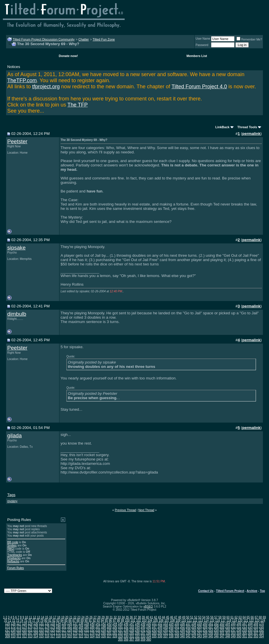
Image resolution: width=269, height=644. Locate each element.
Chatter (83, 39)
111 (189, 620)
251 (200, 630)
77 (34, 620)
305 (245, 633)
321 (75, 636)
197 (154, 627)
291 (166, 633)
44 (164, 617)
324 (92, 636)
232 (92, 630)
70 (5, 620)
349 (233, 636)
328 (115, 636)
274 (70, 633)
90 (86, 620)
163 (222, 624)
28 (99, 617)
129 (30, 624)
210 (228, 627)
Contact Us (206, 591)
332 (137, 636)
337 (166, 636)
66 (252, 617)
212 (239, 627)
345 (211, 636)
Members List (197, 56)
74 (22, 620)
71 (9, 620)
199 (166, 627)
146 (126, 624)
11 (31, 617)
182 (70, 627)
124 (263, 620)
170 (262, 624)
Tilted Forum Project (230, 591)
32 (115, 617)
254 (216, 630)
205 (200, 627)
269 (41, 633)
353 (256, 636)
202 (182, 627)
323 (87, 636)
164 (228, 624)
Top (262, 591)
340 (182, 636)
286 (137, 633)
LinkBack (222, 127)
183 (75, 627)
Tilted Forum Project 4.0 (199, 87)
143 (109, 624)
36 (131, 617)
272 (58, 633)
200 (171, 627)
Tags (11, 495)
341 (188, 636)
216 (262, 627)
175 (30, 627)
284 (126, 633)
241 (143, 630)
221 (30, 630)
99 (122, 620)
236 (115, 630)
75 (26, 620)
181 (64, 627)
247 (177, 630)
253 (211, 630)
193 (132, 627)
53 (200, 617)
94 (102, 620)
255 (222, 630)
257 (233, 630)
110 (184, 620)
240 (137, 630)
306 (250, 633)
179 (53, 627)
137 (75, 624)
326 (104, 636)
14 (42, 617)
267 (30, 633)
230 (81, 630)
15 (47, 617)
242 (149, 630)
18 (59, 617)
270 (47, 633)
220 (24, 630)
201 (177, 627)
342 (194, 636)
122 (251, 620)
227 (64, 630)
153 (166, 624)
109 (178, 620)
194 (137, 627)
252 (205, 630)
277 (87, 633)
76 (30, 620)
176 (36, 627)
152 (160, 624)
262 (262, 630)
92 (94, 620)
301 (222, 633)
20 (67, 617)
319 (64, 636)
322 (81, 636)
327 (109, 636)
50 (188, 617)
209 (222, 627)
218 (13, 630)
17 (55, 617)
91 (90, 620)
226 (58, 630)
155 (177, 624)
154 (171, 624)
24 (83, 617)
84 (62, 620)
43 (160, 617)
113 (201, 620)
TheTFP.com (22, 80)
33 (119, 617)
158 (194, 624)
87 (74, 620)
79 (42, 620)
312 (24, 636)
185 (87, 627)
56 (212, 617)
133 (53, 624)
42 (156, 617)
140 (92, 624)
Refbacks (13, 561)
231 (87, 630)
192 (126, 627)
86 (70, 620)
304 (239, 633)
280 (104, 633)
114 (206, 620)
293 (177, 633)
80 (46, 620)
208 (216, 627)
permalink (251, 134)
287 (143, 633)
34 (123, 617)
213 (245, 627)
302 (228, 633)
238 (126, 630)
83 (58, 620)
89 (82, 620)
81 (50, 620)
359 (143, 640)
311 (19, 636)
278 (92, 633)
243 (154, 630)
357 (132, 640)
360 (149, 640)
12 (35, 617)
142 (104, 624)
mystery (12, 501)
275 (75, 633)
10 (27, 617)
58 (220, 617)
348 (228, 636)
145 (120, 624)
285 (132, 633)
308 (262, 633)
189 (109, 627)
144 (115, 624)
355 (120, 640)
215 (256, 627)
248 (182, 630)
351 (245, 636)
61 (232, 617)
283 (120, 633)
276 (81, 633)
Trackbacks (15, 555)
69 (264, 617)
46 (171, 617)
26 (91, 617)
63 (240, 617)
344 (205, 636)
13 (38, 617)
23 (79, 617)
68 (260, 617)
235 (109, 630)
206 (205, 627)
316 (47, 636)
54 (204, 617)
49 (184, 617)
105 (156, 620)
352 (250, 636)
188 (104, 627)
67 (256, 617)
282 (115, 633)
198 (160, 627)
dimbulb (17, 314)
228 (70, 630)
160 (205, 624)
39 (143, 617)
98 (118, 620)
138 (81, 624)
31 (111, 617)
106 (161, 620)
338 (171, 636)
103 (144, 620)
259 (245, 630)
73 (18, 620)
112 (195, 620)
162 (216, 624)
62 (236, 617)
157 (188, 624)
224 (47, 630)
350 (239, 636)
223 (41, 630)
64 (244, 617)
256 (228, 630)
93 (98, 620)
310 (13, 636)
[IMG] (11, 549)
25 (87, 617)
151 (154, 624)
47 (176, 617)
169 (256, 624)
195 (143, 627)
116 (218, 620)
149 (143, 624)
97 (114, 620)
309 (8, 636)
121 (246, 620)
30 (107, 617)
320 (70, 636)
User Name (203, 39)
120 (240, 620)
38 (139, 617)
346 (216, 636)
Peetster (17, 141)
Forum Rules (16, 568)
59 (224, 617)
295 (188, 633)
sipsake (16, 248)
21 (71, 617)
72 (13, 620)
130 (36, 624)
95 (106, 620)
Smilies (12, 545)
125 (8, 624)
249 (188, 630)
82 (54, 620)
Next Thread (146, 510)
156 (182, 624)
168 (250, 624)
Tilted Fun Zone (104, 39)
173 (19, 627)
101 (133, 620)
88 (78, 620)
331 (132, 636)
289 (154, 633)
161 (211, 624)
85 (66, 620)
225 (53, 630)
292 (171, 633)
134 (58, 624)
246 (171, 630)
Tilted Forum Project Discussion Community (44, 39)
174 (24, 627)
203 (188, 627)
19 (63, 617)
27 (95, 617)
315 (41, 636)
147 (132, 624)
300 (216, 633)
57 (216, 617)
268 (36, 633)
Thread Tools (247, 127)
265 (19, 633)
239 (132, 630)
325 (98, 636)
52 (196, 617)
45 (167, 617)
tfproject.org (46, 87)
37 (135, 617)
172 (13, 627)
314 (36, 636)
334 (149, 636)
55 (208, 617)
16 (51, 617)
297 (200, 633)
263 (8, 633)
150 (149, 624)
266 (24, 633)
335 (154, 636)
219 (19, 630)
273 (64, 633)
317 (53, 636)
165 (233, 624)
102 (139, 620)
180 (58, 627)
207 (211, 627)
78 (38, 620)
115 (212, 620)
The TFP (78, 105)
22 (75, 617)
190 (115, 627)
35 (127, 617)
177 (41, 627)
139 (87, 624)
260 (250, 630)
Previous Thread (125, 510)
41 (151, 617)
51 (192, 617)
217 (8, 630)
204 (194, 627)
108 (172, 620)
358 (137, 640)
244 (160, 630)
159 (200, 624)
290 (160, 633)
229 (75, 630)
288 (149, 633)
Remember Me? (249, 40)
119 (235, 620)
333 (143, 636)
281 (109, 633)
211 (233, 627)
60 (228, 617)
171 (8, 627)
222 (36, 630)
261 (256, 630)
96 (110, 620)
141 (98, 624)
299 (211, 633)
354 (262, 636)
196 (149, 627)
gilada (14, 435)
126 (13, 624)
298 (205, 633)
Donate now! (68, 56)
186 (92, 627)
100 (127, 620)
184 (81, 627)
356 (126, 640)
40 (147, 617)
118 (229, 620)
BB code (13, 542)
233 (98, 630)
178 (47, 627)
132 (47, 624)
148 (137, 624)
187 (98, 627)
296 (194, 633)
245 (166, 630)
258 (239, 630)
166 (239, 624)
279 (98, 633)
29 (103, 617)
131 (41, 624)
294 (182, 633)
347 (222, 636)
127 (19, 624)
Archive (252, 591)
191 (120, 627)
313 (30, 636)
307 (256, 633)
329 (120, 636)
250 (194, 630)
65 (248, 617)
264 (13, 633)
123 (257, 620)
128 (24, 624)
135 (64, 624)
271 (53, 633)
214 (250, 627)
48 (180, 617)
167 (245, 624)
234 (104, 630)
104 (150, 620)
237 (120, 630)
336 (160, 636)
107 (167, 620)
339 (177, 636)
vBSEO (148, 607)
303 (233, 633)
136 (70, 624)
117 (223, 620)
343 (200, 636)
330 (126, 636)
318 (58, 636)
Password (202, 45)
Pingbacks (14, 558)
